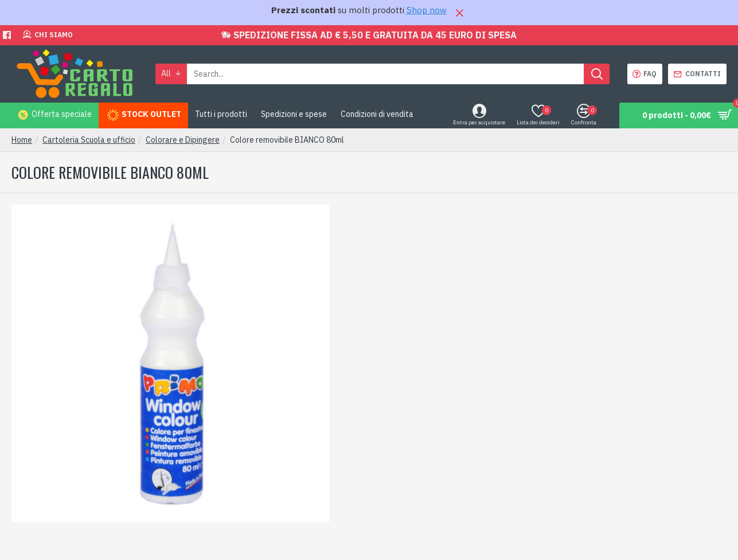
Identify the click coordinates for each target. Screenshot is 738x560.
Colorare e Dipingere (183, 140)
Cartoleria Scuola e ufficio (89, 140)
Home (22, 140)
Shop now (427, 10)
